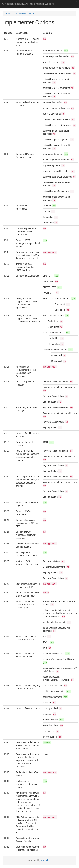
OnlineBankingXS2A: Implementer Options (28, 4)
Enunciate (46, 860)
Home (8, 14)
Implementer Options (24, 14)
